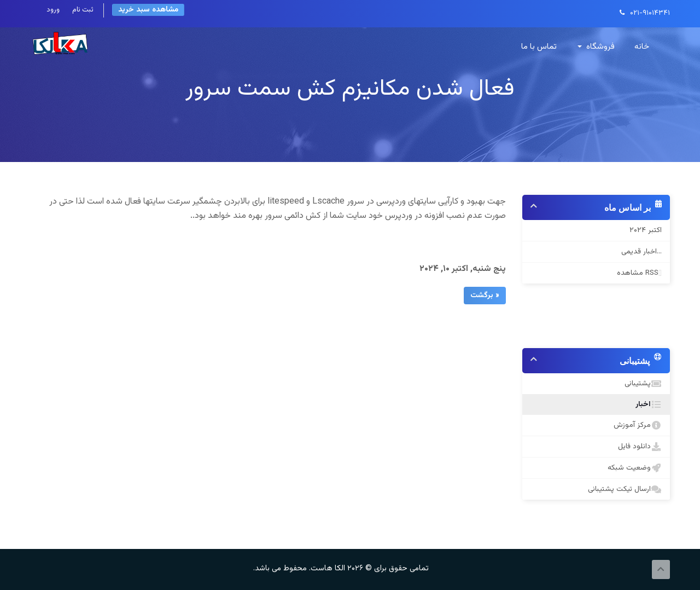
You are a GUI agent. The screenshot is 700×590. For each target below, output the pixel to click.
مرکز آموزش (635, 425)
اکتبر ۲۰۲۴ (646, 230)
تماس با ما (539, 47)
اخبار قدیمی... (641, 251)
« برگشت (485, 296)
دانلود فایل (638, 447)
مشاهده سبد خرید (148, 10)
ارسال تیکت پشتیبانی (623, 489)
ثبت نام (83, 10)
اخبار (647, 404)
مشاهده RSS (637, 273)
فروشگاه (596, 47)
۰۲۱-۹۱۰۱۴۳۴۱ (645, 13)
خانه (642, 47)
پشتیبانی (641, 384)
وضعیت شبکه (632, 468)
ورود (53, 10)
